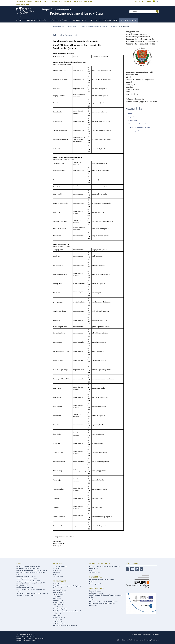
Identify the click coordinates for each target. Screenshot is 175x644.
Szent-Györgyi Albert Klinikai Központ (102, 580)
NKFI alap (92, 570)
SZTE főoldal (21, 1)
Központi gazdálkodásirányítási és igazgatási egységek (98, 27)
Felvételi (57, 563)
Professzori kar (58, 600)
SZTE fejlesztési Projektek (104, 20)
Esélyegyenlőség (58, 20)
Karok (130, 113)
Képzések (56, 568)
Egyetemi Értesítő (59, 623)
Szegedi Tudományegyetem (72, 12)
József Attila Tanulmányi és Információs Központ (106, 595)
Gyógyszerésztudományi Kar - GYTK (28, 581)
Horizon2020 (94, 568)
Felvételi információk (60, 566)
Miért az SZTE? (58, 570)
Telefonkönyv (78, 1)
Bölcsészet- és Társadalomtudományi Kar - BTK (32, 570)
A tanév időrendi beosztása (138, 124)
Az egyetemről (60, 581)
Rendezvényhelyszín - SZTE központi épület (104, 601)
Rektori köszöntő (59, 584)
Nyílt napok (57, 572)
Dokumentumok (78, 20)
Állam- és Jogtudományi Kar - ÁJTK (28, 566)
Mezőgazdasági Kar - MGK (25, 587)
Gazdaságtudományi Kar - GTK (26, 579)
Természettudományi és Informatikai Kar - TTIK (32, 593)
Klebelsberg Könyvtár (96, 593)
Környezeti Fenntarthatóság (31, 20)
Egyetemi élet (58, 621)
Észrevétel (68, 1)
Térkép (92, 599)
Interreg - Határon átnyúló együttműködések (105, 566)
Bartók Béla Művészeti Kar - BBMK (28, 568)
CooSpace (37, 1)
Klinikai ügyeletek (95, 584)
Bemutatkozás (58, 588)
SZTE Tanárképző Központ (25, 595)
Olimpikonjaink (58, 607)
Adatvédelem (89, 1)
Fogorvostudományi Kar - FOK (27, 577)
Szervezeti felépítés (71, 27)
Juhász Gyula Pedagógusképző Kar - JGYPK (31, 583)
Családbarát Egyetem (60, 609)
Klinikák (92, 582)
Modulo (45, 1)
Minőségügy (57, 613)
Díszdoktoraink (58, 605)
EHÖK (91, 597)
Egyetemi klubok (95, 591)
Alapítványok (133, 117)
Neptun (30, 1)
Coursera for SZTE (56, 1)
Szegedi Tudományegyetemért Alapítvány (67, 586)
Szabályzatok (133, 120)
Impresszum (147, 634)
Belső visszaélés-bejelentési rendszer (65, 625)
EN (157, 1)
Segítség (156, 634)
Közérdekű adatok (23, 4)
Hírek (55, 575)
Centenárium (57, 619)
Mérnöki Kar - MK (22, 585)
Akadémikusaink (58, 602)
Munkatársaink (129, 20)
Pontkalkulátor (58, 577)
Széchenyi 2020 (94, 572)
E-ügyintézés (57, 596)
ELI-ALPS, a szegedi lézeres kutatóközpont (67, 611)
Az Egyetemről (58, 27)
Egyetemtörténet (59, 617)
